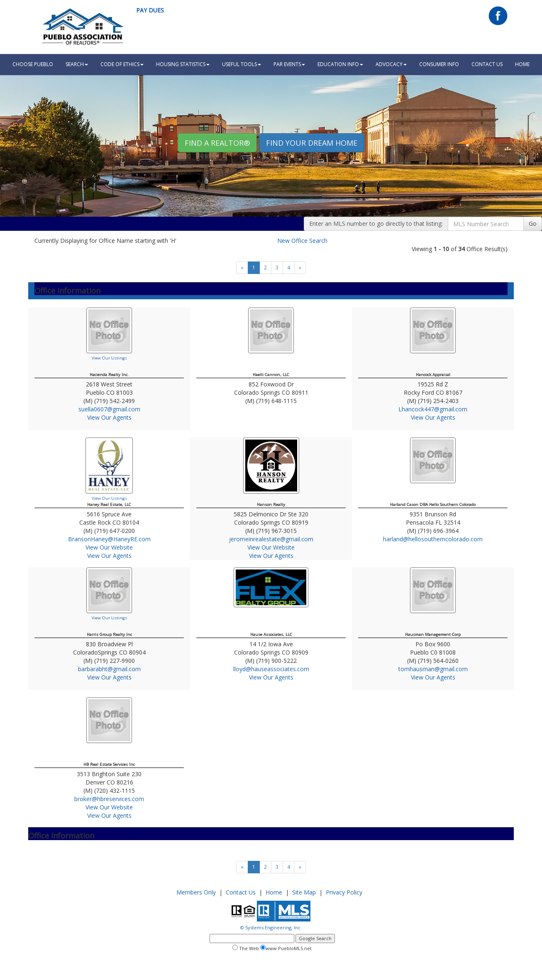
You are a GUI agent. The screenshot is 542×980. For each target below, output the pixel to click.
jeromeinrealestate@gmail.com (271, 539)
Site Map (304, 892)
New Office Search (302, 241)
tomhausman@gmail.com (433, 669)
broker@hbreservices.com (109, 799)
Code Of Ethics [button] (122, 64)
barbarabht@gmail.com (109, 669)
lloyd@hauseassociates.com (271, 669)
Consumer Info (439, 64)
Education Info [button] (340, 64)
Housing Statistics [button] (183, 64)
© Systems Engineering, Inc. (271, 927)
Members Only (196, 892)
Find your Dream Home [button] (312, 143)
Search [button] (77, 64)
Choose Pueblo (33, 64)
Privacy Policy (344, 892)
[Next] (300, 268)
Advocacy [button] (391, 64)
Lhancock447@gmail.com (433, 409)
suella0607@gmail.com (109, 409)
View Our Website (109, 547)
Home (274, 892)
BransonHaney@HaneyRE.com (109, 539)
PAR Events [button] (289, 64)
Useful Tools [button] (242, 64)
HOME (522, 64)
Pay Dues (150, 10)
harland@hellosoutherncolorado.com (433, 539)
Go (533, 224)
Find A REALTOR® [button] (217, 143)
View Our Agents (109, 417)
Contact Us (487, 64)
